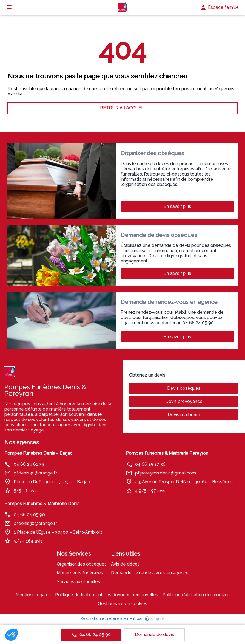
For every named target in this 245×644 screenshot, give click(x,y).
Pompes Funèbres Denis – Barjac (38, 453)
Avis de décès (125, 564)
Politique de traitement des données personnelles (107, 595)
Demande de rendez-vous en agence (150, 573)
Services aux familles (78, 582)
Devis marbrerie (184, 415)
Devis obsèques (184, 388)
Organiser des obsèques (82, 564)
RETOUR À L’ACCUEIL (122, 108)
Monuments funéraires (80, 573)
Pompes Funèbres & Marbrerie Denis (42, 504)
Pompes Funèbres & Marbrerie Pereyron (167, 453)
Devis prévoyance (184, 401)
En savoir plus (177, 206)
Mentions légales (33, 595)
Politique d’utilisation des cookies (196, 595)
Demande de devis (154, 635)
